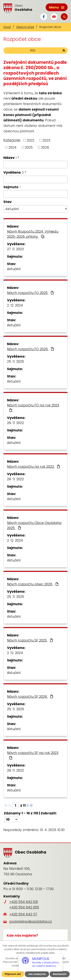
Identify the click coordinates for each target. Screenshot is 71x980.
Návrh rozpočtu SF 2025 (30, 640)
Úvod (7, 27)
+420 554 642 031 (24, 902)
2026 (45, 147)
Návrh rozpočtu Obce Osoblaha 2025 (34, 525)
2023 (46, 140)
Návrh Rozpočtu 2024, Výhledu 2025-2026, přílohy (33, 234)
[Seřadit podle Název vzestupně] (19, 157)
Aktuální (14, 269)
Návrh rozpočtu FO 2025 (31, 293)
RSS (48, 50)
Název (10, 158)
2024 (12, 147)
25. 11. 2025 (16, 361)
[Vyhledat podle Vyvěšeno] (35, 179)
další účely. (49, 953)
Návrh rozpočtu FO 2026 (31, 349)
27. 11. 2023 (15, 249)
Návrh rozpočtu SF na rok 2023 (33, 755)
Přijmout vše (13, 974)
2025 (29, 147)
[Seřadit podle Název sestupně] (19, 158)
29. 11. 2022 (15, 423)
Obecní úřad (25, 27)
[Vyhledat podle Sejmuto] (35, 194)
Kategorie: (12, 140)
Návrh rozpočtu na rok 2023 (34, 467)
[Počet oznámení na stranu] (11, 819)
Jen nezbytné (37, 974)
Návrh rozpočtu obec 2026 (33, 584)
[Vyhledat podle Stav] (35, 209)
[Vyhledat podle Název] (35, 165)
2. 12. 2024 (15, 305)
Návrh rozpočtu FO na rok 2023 (33, 407)
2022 (30, 140)
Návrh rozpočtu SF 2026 (30, 697)
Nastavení (60, 974)
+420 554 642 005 (24, 907)
